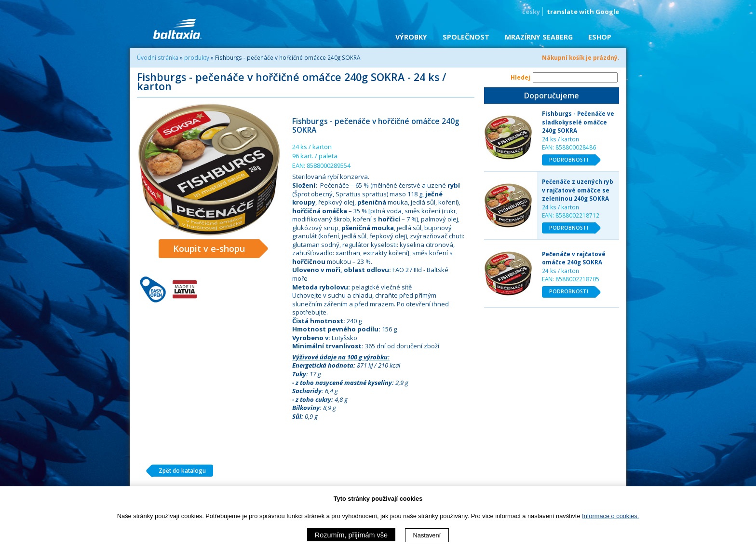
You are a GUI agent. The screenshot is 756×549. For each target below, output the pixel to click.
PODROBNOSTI (572, 160)
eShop (600, 37)
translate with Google (583, 12)
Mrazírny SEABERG (539, 37)
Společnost (466, 37)
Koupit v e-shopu (216, 249)
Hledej (520, 77)
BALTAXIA (177, 29)
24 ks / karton (560, 139)
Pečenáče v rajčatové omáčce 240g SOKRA (574, 258)
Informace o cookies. (610, 516)
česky (531, 12)
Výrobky (411, 37)
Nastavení (427, 535)
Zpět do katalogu (179, 471)
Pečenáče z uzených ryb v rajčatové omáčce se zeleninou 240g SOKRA (578, 190)
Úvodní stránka (158, 57)
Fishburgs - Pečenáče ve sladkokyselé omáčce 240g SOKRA (578, 122)
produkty (197, 57)
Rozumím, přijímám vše (351, 535)
